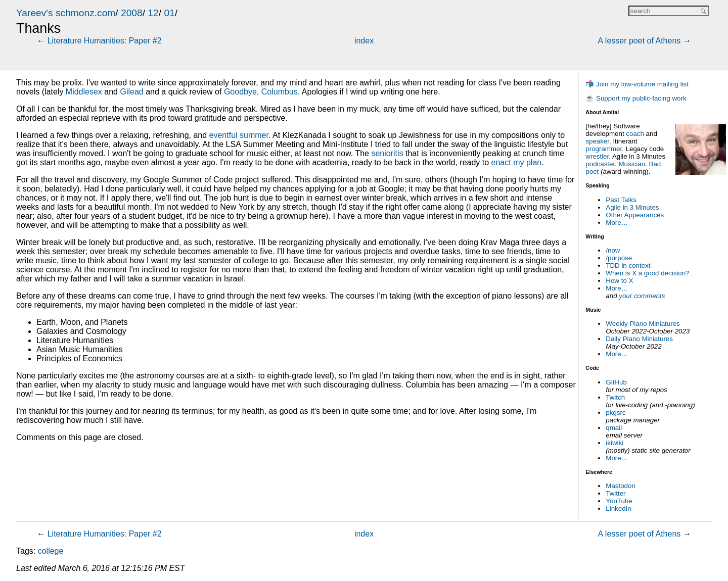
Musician (632, 164)
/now (613, 250)
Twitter (616, 493)
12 (153, 13)
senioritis (387, 153)
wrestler (597, 156)
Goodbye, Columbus (261, 92)
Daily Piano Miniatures (639, 339)
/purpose (619, 258)
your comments (642, 296)
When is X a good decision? (647, 273)
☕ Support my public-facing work (636, 98)
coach (635, 134)
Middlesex (84, 92)
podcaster (600, 164)
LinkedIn (618, 509)
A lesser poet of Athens (640, 41)
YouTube (619, 501)
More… (617, 223)
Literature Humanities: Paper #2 (105, 41)
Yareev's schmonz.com (66, 13)
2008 (132, 13)
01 (169, 13)
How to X (619, 281)
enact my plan (517, 162)
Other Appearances (635, 215)
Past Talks (621, 200)
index (364, 41)
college (51, 551)
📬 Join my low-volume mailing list (637, 84)
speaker (597, 141)
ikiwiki (615, 443)
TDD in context (628, 265)
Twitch (615, 397)
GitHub (616, 382)
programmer (604, 149)
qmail (614, 428)
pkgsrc (616, 413)
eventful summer (239, 135)
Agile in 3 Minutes (632, 207)
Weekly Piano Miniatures (643, 324)
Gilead (131, 92)
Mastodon (621, 486)
